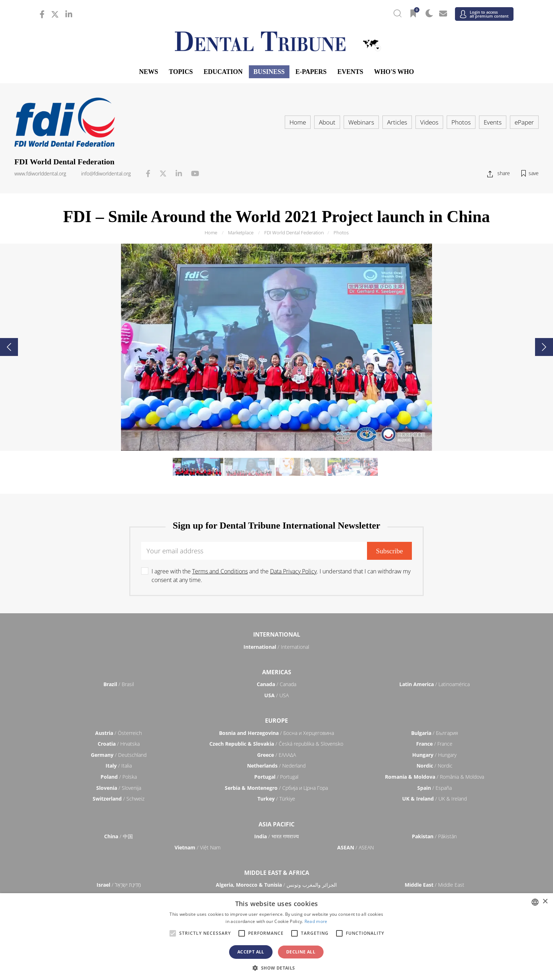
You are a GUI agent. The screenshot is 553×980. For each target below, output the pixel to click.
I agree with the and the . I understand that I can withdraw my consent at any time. (281, 576)
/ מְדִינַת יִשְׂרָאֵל (119, 885)
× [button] (545, 902)
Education (223, 72)
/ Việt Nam (197, 847)
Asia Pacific (276, 824)
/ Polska (119, 777)
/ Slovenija (119, 788)
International (277, 634)
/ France (434, 744)
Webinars (361, 122)
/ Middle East (434, 885)
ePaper (524, 122)
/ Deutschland (119, 755)
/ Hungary (434, 755)
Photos (461, 122)
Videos (429, 122)
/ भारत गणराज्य (276, 836)
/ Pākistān (434, 836)
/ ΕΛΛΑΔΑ (276, 755)
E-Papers (311, 72)
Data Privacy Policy (293, 571)
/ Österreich (118, 733)
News (148, 72)
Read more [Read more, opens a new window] (316, 921)
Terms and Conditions (220, 571)
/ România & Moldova (434, 777)
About (327, 122)
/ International (276, 647)
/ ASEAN (355, 847)
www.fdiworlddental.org (40, 174)
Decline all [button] (301, 952)
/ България (434, 733)
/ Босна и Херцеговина (276, 733)
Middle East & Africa (277, 873)
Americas (277, 672)
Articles (397, 122)
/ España (434, 788)
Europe (276, 721)
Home (298, 122)
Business (269, 72)
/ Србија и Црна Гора (276, 788)
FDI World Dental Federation (294, 233)
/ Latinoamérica (434, 684)
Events (350, 72)
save (534, 173)
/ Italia (119, 766)
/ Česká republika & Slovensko (276, 744)
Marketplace (241, 233)
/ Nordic (434, 766)
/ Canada (276, 684)
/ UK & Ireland (434, 799)
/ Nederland (276, 766)
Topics (181, 72)
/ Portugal (276, 777)
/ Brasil (119, 684)
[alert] (276, 937)
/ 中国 (118, 836)
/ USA (276, 695)
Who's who (394, 72)
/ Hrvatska (119, 744)
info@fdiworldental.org (106, 174)
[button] (276, 968)
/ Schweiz (118, 799)
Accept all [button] (251, 952)
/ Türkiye (276, 799)
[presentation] (9, 347)
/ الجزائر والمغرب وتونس (276, 885)
